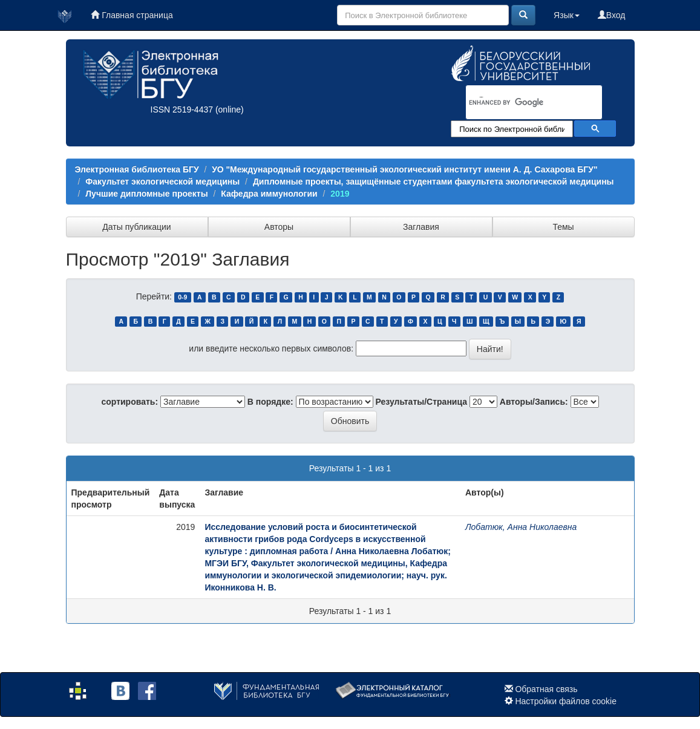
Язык (567, 15)
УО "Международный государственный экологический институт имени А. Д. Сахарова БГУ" (404, 169)
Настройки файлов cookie (566, 701)
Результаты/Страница (422, 402)
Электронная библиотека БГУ (137, 169)
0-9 (182, 297)
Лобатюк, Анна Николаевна (521, 527)
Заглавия (421, 227)
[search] (518, 103)
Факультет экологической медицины (162, 181)
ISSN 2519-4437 (182, 110)
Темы (563, 227)
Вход (612, 15)
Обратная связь (546, 689)
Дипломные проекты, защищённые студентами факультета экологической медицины (433, 181)
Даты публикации (136, 227)
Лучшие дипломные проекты (146, 194)
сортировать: (129, 402)
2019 (340, 194)
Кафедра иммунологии (269, 194)
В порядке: (270, 402)
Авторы (279, 227)
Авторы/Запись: (534, 402)
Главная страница (132, 15)
